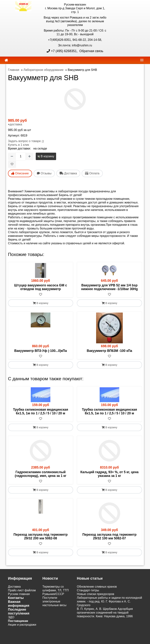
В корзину (46, 156)
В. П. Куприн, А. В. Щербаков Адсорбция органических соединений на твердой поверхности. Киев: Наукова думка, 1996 (105, 613)
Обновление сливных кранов (97, 587)
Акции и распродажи (22, 625)
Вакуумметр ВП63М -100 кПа (110, 351)
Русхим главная (19, 594)
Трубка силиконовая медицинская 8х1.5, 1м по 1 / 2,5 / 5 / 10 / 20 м (109, 411)
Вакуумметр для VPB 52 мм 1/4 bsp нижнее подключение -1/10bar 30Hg (109, 287)
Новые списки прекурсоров (96, 594)
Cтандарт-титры (88, 590)
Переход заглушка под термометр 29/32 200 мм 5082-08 (41, 536)
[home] (6, 60)
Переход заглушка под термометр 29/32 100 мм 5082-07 (109, 536)
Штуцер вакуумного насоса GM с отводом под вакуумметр (40, 287)
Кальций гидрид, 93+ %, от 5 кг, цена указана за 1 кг (109, 474)
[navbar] (142, 60)
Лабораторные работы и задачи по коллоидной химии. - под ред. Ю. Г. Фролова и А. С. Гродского (109, 601)
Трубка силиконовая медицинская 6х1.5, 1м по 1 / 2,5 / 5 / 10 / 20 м (41, 411)
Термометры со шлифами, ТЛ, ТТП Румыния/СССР (56, 590)
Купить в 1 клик (19, 145)
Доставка (14, 587)
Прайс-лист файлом (22, 590)
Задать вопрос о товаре (24, 141)
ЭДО (11, 617)
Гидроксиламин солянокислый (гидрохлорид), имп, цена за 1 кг (41, 474)
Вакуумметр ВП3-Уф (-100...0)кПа (41, 351)
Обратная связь (91, 51)
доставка (16, 124)
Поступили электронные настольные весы (54, 601)
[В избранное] (12, 164)
